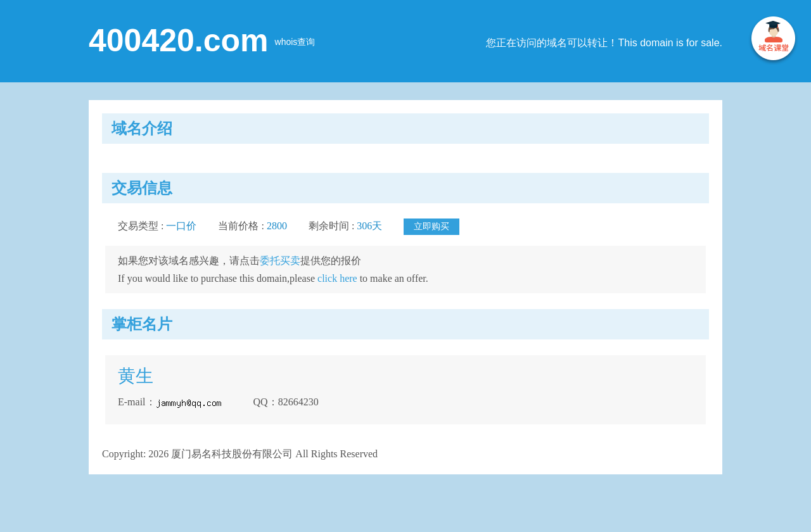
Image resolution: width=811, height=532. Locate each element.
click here (337, 278)
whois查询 (295, 42)
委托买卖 (280, 261)
